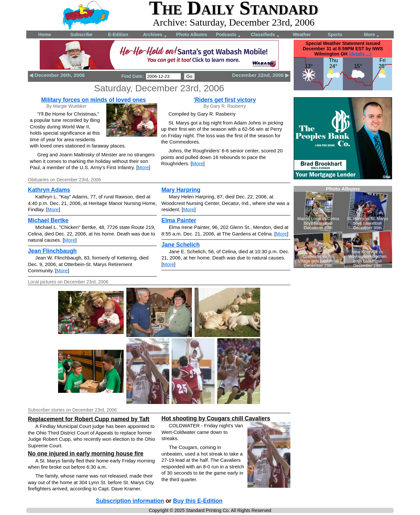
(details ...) (360, 54)
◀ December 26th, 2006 (57, 75)
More (372, 35)
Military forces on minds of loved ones (94, 100)
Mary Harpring (181, 190)
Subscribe (81, 34)
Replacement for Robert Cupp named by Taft (89, 419)
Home (45, 34)
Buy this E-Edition (198, 501)
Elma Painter (179, 220)
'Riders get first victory (225, 100)
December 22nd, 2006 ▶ (261, 75)
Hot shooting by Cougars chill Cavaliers (216, 418)
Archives (155, 35)
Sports (335, 34)
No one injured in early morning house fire (86, 454)
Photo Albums (192, 34)
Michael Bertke (48, 220)
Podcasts (228, 35)
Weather (302, 34)
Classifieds (265, 35)
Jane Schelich (181, 245)
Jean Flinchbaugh (52, 251)
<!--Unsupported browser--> (343, 227)
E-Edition (118, 34)
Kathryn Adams (49, 190)
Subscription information (130, 501)
